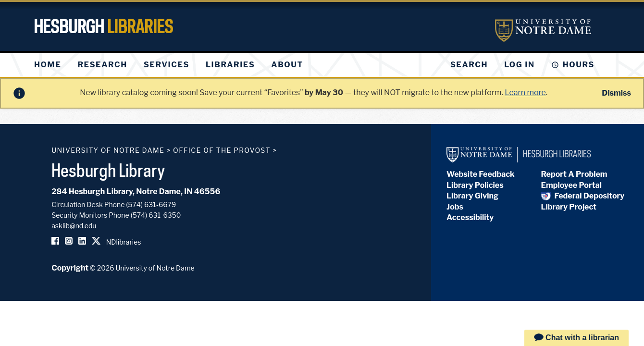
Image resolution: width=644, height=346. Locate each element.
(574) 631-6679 (151, 204)
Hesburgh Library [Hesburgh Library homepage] (108, 170)
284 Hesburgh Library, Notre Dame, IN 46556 (136, 192)
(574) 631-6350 (156, 215)
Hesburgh (103, 26)
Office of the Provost (222, 150)
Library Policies (475, 185)
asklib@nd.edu (74, 226)
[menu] (176, 65)
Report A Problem (574, 174)
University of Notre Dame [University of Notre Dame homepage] (108, 150)
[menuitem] (48, 65)
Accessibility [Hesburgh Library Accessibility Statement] (470, 217)
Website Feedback (481, 174)
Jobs (455, 207)
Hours (579, 65)
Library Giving (472, 196)
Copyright (70, 268)
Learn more (525, 93)
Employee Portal (571, 185)
